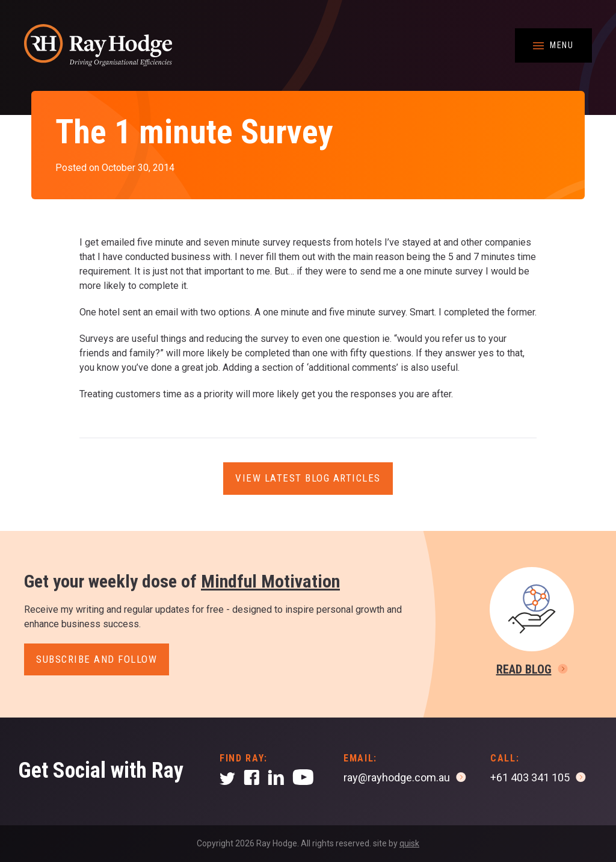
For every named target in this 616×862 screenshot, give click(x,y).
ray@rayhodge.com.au (397, 777)
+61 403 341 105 (530, 777)
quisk (409, 843)
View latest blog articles (308, 478)
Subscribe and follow (97, 659)
